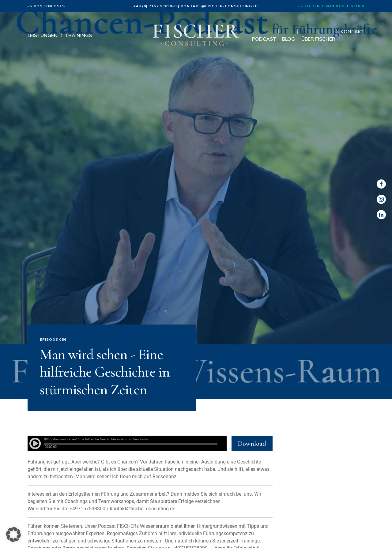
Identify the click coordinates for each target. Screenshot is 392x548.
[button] (13, 535)
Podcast (264, 39)
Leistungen (43, 35)
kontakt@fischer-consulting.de (220, 6)
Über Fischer (318, 39)
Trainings (78, 35)
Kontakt (352, 32)
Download (252, 444)
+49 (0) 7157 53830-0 (155, 6)
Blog (288, 39)
